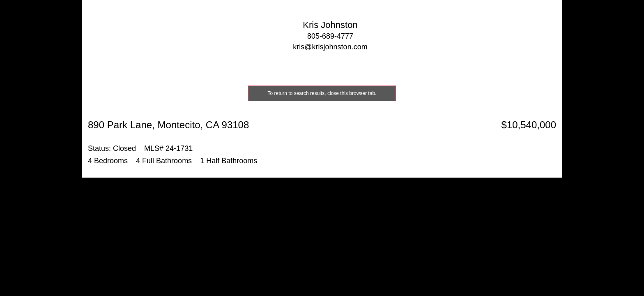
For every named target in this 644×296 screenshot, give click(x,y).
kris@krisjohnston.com (330, 47)
